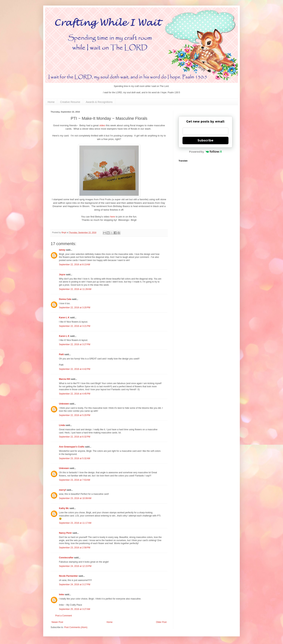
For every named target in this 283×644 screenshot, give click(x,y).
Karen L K (64, 318)
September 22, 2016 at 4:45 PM (75, 394)
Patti (61, 354)
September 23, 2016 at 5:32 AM (75, 458)
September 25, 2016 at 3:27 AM (75, 609)
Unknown (64, 404)
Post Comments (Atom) (76, 627)
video (102, 125)
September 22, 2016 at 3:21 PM (75, 326)
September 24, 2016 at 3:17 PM (75, 584)
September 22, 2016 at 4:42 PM (75, 369)
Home (51, 102)
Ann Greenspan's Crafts (72, 447)
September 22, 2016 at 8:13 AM (75, 265)
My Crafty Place (74, 605)
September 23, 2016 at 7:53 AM (75, 480)
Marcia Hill (65, 379)
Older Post (161, 622)
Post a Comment (64, 616)
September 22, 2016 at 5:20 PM (75, 415)
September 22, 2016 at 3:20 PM (75, 308)
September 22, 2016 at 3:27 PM (75, 344)
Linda (62, 425)
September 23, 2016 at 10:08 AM (75, 498)
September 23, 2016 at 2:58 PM (75, 548)
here (113, 217)
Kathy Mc (64, 508)
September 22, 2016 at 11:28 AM (75, 289)
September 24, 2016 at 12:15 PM (75, 566)
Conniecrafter (66, 558)
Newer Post (57, 622)
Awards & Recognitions (99, 102)
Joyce (62, 275)
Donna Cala (65, 299)
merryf (62, 490)
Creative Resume (70, 102)
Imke (61, 595)
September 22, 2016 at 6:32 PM (75, 437)
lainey (62, 250)
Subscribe (205, 140)
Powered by (206, 152)
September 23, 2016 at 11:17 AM (75, 523)
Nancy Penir (66, 533)
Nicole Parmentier (68, 576)
